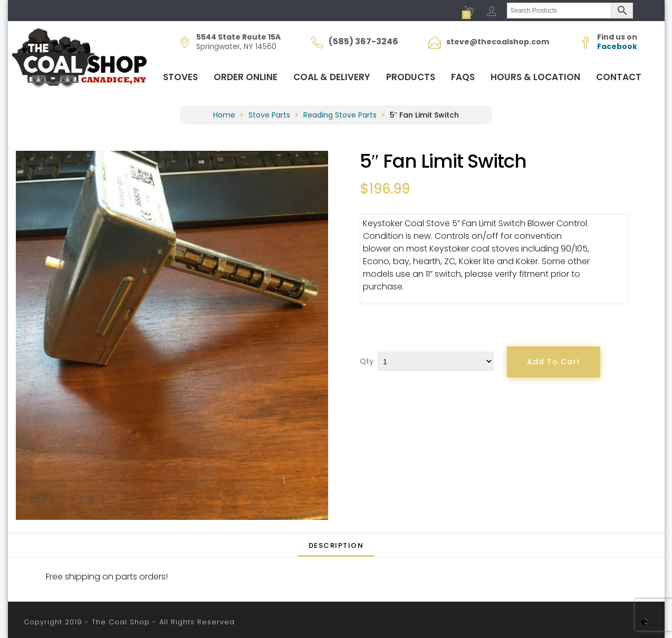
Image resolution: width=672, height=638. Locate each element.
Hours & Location (535, 77)
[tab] (336, 545)
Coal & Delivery (332, 77)
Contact (619, 77)
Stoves (180, 77)
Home (224, 115)
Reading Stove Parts (340, 115)
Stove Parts (269, 115)
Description (336, 545)
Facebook (617, 46)
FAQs (463, 77)
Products (411, 77)
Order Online (246, 77)
